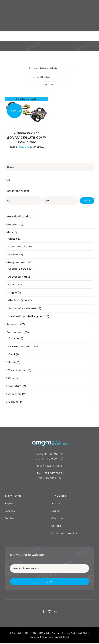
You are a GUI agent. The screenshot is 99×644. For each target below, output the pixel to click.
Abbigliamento (16, 262)
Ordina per (43, 68)
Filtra (87, 201)
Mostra (42, 77)
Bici (9, 232)
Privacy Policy (70, 633)
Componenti (15, 332)
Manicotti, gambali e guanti (27, 316)
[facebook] (43, 612)
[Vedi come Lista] (52, 85)
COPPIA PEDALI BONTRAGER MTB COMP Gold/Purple (26, 138)
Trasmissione (17, 370)
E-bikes (13, 254)
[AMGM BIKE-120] (50, 442)
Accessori (13, 324)
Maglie (13, 292)
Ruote (12, 362)
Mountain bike (18, 246)
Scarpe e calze (18, 269)
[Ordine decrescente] (69, 68)
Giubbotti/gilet (18, 300)
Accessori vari (18, 277)
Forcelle (14, 338)
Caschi (13, 284)
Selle (12, 378)
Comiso (52, 459)
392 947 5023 (53, 473)
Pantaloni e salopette (22, 308)
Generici (12, 225)
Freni (12, 354)
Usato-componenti (21, 346)
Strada (13, 239)
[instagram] (49, 612)
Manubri (14, 402)
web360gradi (62, 637)
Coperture (15, 386)
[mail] (56, 612)
